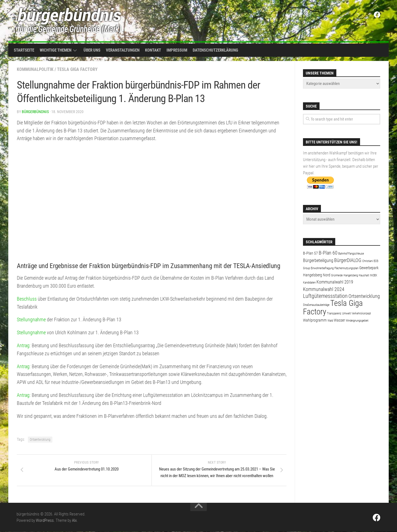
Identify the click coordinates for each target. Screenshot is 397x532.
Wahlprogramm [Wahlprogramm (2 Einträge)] (315, 320)
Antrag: (24, 366)
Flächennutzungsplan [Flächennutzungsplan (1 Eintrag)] (346, 268)
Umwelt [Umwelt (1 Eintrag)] (346, 313)
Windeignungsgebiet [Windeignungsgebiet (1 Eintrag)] (357, 321)
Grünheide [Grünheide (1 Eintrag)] (337, 275)
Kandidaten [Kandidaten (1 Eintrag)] (309, 283)
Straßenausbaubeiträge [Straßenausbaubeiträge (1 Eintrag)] (316, 305)
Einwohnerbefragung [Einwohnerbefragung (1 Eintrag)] (322, 268)
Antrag (23, 345)
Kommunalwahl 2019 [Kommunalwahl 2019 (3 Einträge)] (335, 282)
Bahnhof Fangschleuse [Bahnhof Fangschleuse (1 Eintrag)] (351, 254)
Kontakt (153, 50)
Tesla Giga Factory (77, 69)
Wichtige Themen (56, 50)
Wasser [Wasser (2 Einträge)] (339, 320)
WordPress (45, 521)
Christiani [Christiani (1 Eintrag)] (368, 261)
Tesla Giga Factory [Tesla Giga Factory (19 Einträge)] (333, 307)
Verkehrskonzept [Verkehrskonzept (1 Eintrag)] (361, 313)
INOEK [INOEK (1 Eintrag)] (373, 275)
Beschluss (27, 299)
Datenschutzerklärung (215, 50)
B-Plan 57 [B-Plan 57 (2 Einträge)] (310, 253)
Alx (74, 521)
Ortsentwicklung (40, 440)
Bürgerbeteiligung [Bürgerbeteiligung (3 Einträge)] (318, 260)
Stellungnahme (31, 320)
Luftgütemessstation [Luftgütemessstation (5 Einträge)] (325, 296)
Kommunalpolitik (35, 69)
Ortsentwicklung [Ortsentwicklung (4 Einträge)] (364, 296)
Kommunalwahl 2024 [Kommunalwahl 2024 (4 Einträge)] (324, 289)
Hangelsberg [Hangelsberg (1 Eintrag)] (351, 275)
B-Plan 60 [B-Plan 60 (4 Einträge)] (328, 253)
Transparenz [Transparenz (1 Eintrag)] (334, 313)
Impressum (177, 50)
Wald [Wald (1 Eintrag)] (330, 321)
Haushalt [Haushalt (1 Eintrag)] (364, 275)
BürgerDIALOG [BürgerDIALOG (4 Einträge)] (348, 260)
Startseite (24, 50)
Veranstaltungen (123, 50)
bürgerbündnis (35, 112)
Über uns (92, 50)
